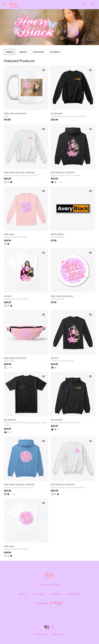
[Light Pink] (61, 182)
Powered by (49, 603)
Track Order (38, 594)
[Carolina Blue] (55, 182)
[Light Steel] (8, 182)
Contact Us (56, 594)
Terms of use (58, 634)
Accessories (38, 52)
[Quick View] (44, 70)
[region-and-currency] (49, 627)
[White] (5, 182)
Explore (10, 52)
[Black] (11, 182)
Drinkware (55, 52)
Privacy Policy (41, 634)
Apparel (23, 52)
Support (22, 594)
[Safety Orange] (55, 429)
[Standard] (8, 368)
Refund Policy (74, 594)
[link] (26, 88)
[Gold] (8, 432)
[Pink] (8, 306)
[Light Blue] (11, 368)
